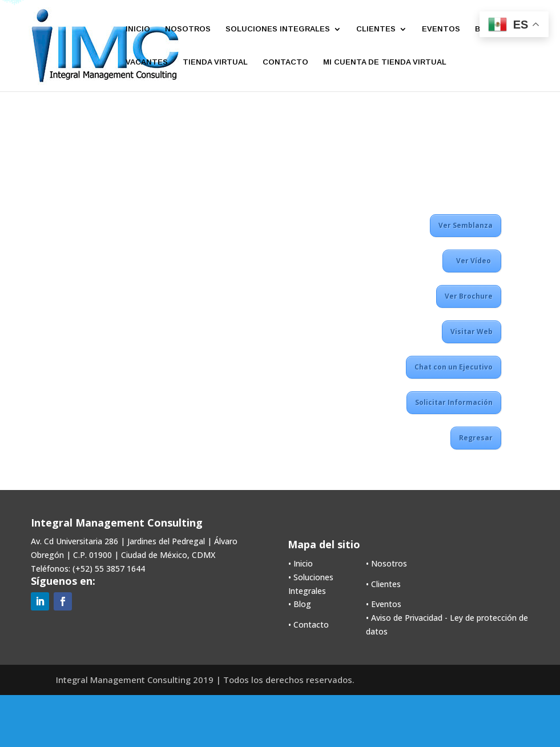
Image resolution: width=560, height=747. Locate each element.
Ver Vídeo (472, 261)
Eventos (386, 604)
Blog (302, 604)
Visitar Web (472, 332)
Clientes (386, 584)
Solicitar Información (454, 402)
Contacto (311, 624)
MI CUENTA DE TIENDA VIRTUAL (385, 62)
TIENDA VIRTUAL (215, 62)
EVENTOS (441, 29)
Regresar (476, 438)
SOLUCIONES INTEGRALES (278, 29)
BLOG (486, 29)
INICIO (138, 29)
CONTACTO (285, 62)
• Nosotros (386, 563)
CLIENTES (376, 29)
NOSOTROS (188, 29)
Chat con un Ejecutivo (454, 367)
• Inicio (301, 563)
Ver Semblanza (466, 225)
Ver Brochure (469, 296)
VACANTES (147, 62)
